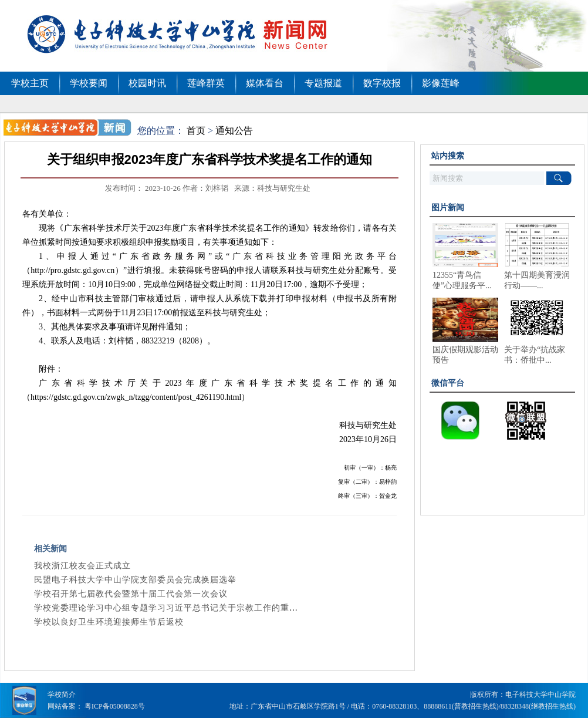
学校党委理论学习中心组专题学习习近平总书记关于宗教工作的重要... (170, 608)
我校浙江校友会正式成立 (82, 566)
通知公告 (234, 131)
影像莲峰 (441, 83)
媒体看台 (265, 83)
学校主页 (30, 83)
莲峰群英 (206, 83)
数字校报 (382, 83)
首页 (196, 131)
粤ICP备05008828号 (115, 706)
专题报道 (323, 83)
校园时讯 (147, 83)
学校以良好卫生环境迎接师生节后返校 (109, 622)
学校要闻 (89, 83)
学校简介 (62, 695)
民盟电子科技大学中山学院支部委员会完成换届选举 (135, 580)
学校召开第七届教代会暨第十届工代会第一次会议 (131, 594)
